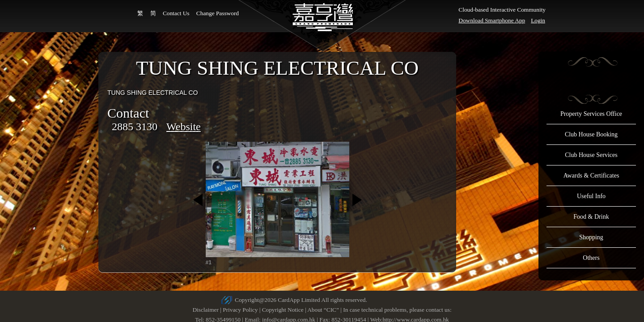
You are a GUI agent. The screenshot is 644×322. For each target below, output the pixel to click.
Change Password (218, 13)
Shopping (591, 237)
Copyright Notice (283, 310)
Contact (128, 113)
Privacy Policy (240, 310)
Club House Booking (591, 134)
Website (184, 127)
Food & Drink (591, 217)
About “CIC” (323, 310)
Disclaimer (205, 310)
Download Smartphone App (492, 20)
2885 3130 (135, 127)
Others (591, 258)
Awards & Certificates (591, 176)
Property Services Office (591, 114)
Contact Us (176, 13)
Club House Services (591, 155)
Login (538, 20)
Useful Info (591, 196)
